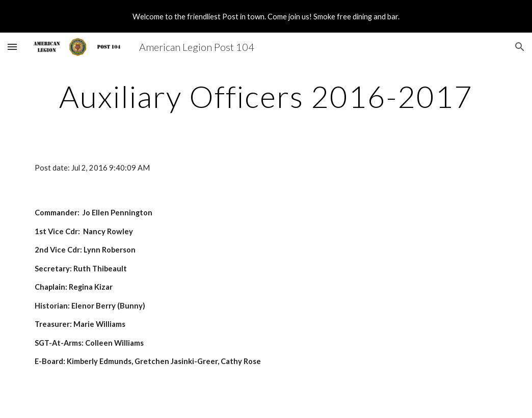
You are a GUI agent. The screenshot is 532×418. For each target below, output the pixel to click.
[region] (266, 16)
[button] (12, 47)
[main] (266, 96)
